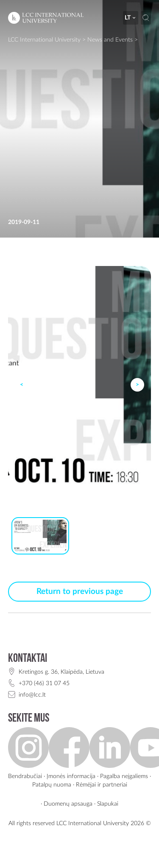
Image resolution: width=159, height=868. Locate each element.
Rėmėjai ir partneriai (102, 785)
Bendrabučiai (25, 776)
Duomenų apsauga (68, 804)
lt (131, 18)
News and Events (110, 40)
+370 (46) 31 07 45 (44, 683)
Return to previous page (80, 592)
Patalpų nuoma (52, 785)
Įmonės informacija (71, 776)
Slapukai (108, 804)
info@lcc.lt (32, 695)
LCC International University (44, 40)
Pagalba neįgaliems (124, 776)
